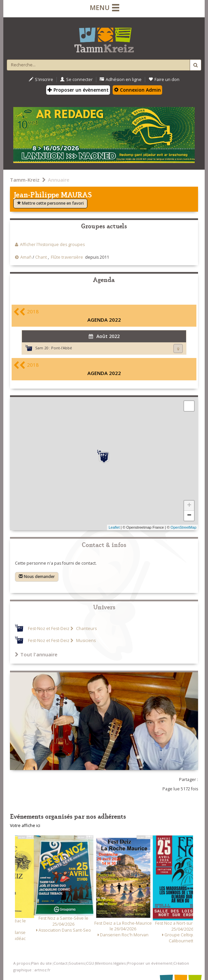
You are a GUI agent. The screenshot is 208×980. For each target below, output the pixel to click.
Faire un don (164, 79)
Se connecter (76, 79)
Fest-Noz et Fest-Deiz (49, 628)
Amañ (26, 257)
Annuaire (59, 180)
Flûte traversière (67, 257)
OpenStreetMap (183, 527)
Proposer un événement (150, 963)
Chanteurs (86, 628)
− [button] (189, 516)
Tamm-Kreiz (25, 180)
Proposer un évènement (78, 90)
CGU (90, 963)
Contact (60, 963)
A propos (22, 963)
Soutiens (77, 963)
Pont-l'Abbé (62, 348)
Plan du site (42, 963)
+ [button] (189, 506)
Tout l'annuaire (36, 654)
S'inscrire (41, 79)
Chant (41, 257)
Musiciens (85, 640)
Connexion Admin (137, 90)
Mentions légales (110, 963)
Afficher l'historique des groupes (52, 244)
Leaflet (114, 527)
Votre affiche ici (25, 825)
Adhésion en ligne (121, 79)
